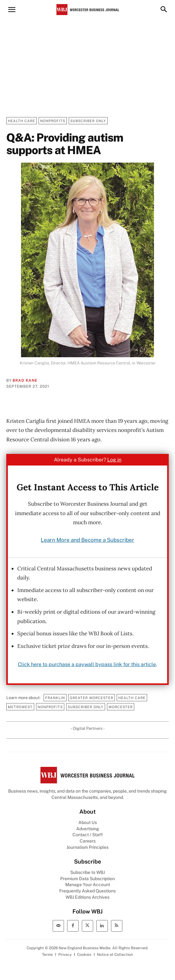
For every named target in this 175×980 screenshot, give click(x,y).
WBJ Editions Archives (87, 897)
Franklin (55, 698)
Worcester (121, 707)
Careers (88, 841)
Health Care (21, 121)
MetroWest (20, 707)
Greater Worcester (92, 698)
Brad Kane (25, 380)
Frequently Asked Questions (87, 891)
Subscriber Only (88, 121)
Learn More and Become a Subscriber (87, 540)
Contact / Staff (88, 835)
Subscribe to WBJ (87, 872)
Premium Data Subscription (87, 879)
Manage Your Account (88, 885)
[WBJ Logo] (87, 775)
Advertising (88, 829)
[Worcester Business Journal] (88, 10)
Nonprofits (53, 121)
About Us (88, 822)
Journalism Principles (87, 847)
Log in (114, 460)
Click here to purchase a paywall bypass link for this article (87, 664)
